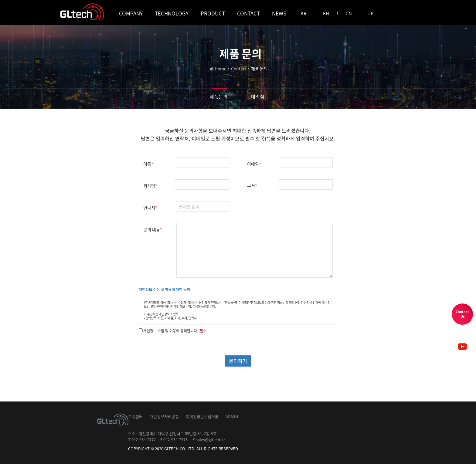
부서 (252, 186)
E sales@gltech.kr (209, 440)
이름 (148, 164)
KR (304, 13)
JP (371, 13)
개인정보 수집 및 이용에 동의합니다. (171, 331)
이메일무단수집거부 (202, 417)
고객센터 (135, 417)
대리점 (258, 97)
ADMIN (232, 417)
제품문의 (219, 97)
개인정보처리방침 (164, 417)
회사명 (150, 186)
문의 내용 (153, 229)
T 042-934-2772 (142, 440)
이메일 (254, 164)
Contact (239, 69)
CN (349, 13)
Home (221, 69)
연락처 (150, 208)
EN (326, 13)
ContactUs (462, 314)
